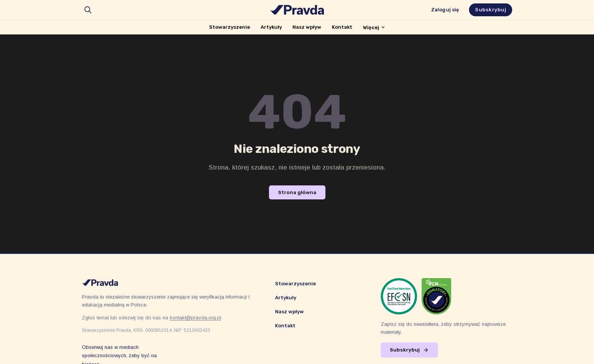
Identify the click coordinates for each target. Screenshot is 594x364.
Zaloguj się (445, 10)
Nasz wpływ (307, 27)
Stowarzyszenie (230, 27)
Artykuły (271, 27)
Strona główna (297, 192)
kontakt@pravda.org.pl (195, 318)
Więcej (374, 27)
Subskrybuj (491, 10)
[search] (88, 10)
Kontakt (342, 27)
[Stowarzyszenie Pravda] (297, 10)
